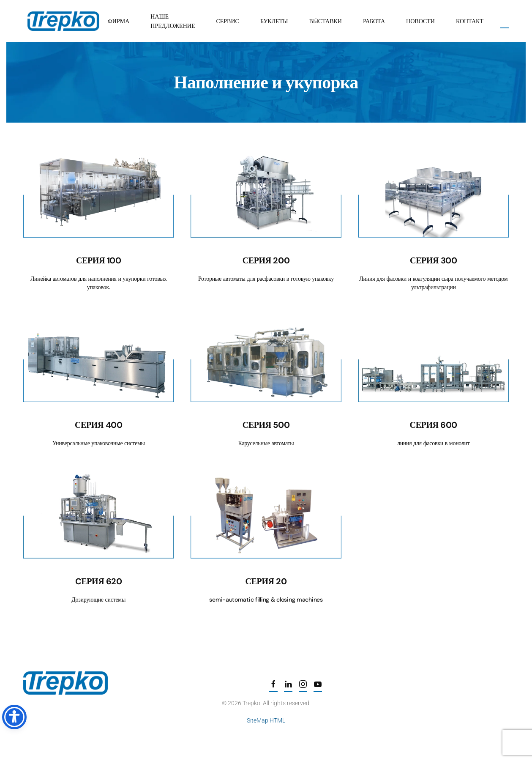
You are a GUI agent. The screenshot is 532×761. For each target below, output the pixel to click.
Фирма (119, 21)
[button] (505, 21)
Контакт (470, 21)
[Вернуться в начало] (63, 21)
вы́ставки (326, 21)
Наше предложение (173, 21)
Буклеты (274, 21)
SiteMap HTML (265, 720)
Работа (374, 21)
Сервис (227, 21)
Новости (420, 21)
